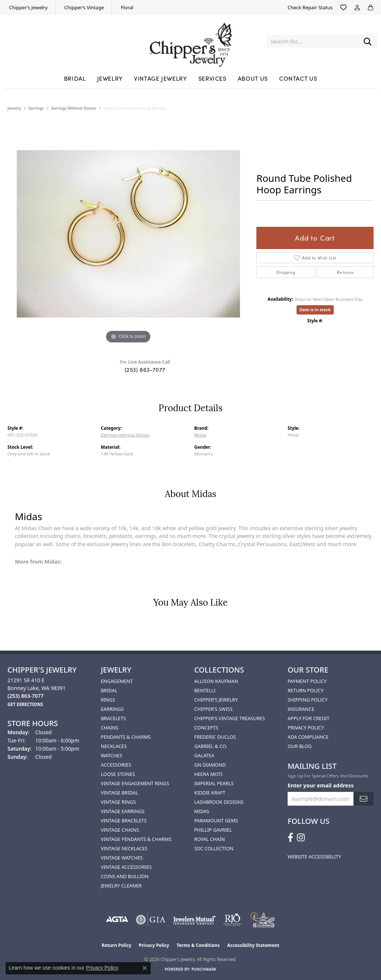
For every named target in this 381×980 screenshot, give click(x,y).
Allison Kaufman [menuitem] (216, 681)
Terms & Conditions (198, 945)
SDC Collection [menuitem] (214, 848)
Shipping (286, 272)
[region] (128, 234)
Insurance (301, 709)
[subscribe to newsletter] (364, 799)
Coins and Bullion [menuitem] (125, 876)
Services (212, 78)
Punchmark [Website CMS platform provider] (204, 969)
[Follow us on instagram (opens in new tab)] (301, 838)
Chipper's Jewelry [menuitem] (216, 700)
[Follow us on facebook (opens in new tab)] (290, 838)
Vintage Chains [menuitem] (120, 830)
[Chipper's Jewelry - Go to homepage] (190, 41)
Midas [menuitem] (202, 811)
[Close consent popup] (145, 968)
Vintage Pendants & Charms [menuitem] (136, 839)
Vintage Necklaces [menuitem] (124, 848)
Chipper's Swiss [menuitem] (213, 709)
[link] (28, 7)
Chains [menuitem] (110, 728)
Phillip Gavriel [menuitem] (213, 830)
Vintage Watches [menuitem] (122, 858)
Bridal (75, 78)
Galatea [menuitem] (204, 755)
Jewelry (110, 78)
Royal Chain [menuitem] (209, 839)
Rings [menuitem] (108, 700)
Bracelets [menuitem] (113, 718)
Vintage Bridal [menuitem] (119, 793)
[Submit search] (368, 41)
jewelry (14, 108)
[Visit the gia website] (151, 920)
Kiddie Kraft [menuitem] (210, 793)
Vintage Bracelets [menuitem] (124, 821)
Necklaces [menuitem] (114, 746)
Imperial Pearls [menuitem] (214, 783)
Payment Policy (307, 681)
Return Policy (306, 690)
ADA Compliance (308, 737)
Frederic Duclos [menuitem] (215, 737)
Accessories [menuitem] (116, 765)
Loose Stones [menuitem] (118, 774)
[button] (343, 7)
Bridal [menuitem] (109, 690)
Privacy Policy (306, 728)
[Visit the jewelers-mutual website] (194, 920)
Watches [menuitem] (111, 755)
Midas (200, 435)
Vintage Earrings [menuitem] (123, 811)
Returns (345, 272)
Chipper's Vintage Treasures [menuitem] (230, 718)
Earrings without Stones (74, 108)
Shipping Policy (308, 700)
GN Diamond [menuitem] (210, 765)
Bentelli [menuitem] (205, 690)
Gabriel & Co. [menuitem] (211, 746)
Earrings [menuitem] (112, 709)
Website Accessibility (314, 857)
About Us (253, 78)
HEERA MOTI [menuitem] (208, 774)
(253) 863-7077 (145, 369)
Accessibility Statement (253, 945)
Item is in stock (315, 310)
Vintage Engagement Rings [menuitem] (135, 783)
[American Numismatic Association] (262, 920)
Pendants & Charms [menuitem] (126, 737)
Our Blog (300, 746)
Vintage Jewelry (161, 78)
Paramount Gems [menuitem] (216, 821)
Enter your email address (321, 785)
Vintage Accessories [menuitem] (126, 867)
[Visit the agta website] (117, 920)
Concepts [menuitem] (206, 728)
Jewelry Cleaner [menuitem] (121, 886)
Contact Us (298, 78)
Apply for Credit (308, 718)
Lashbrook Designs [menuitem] (219, 802)
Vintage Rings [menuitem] (118, 802)
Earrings (36, 108)
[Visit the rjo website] (233, 920)
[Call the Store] (25, 696)
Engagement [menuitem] (117, 681)
